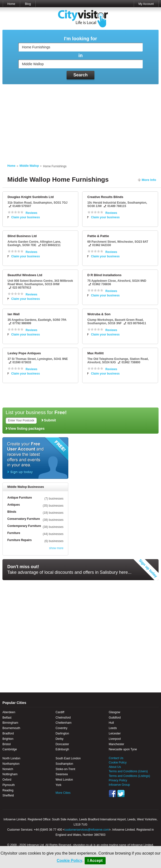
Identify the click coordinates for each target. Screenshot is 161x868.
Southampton (64, 764)
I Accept (95, 861)
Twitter (121, 794)
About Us (115, 767)
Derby (60, 739)
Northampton (11, 764)
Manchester (116, 744)
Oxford (7, 780)
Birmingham (10, 723)
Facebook (112, 794)
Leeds (113, 728)
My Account (146, 4)
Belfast (7, 718)
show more (56, 548)
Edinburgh (62, 749)
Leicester (115, 733)
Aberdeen (9, 712)
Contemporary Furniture (24, 526)
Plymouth (9, 785)
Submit (50, 420)
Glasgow (115, 712)
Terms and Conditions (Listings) (129, 776)
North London (11, 758)
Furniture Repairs (20, 540)
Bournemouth (11, 728)
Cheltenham (64, 723)
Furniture (14, 533)
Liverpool (115, 739)
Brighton (8, 739)
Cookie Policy (69, 861)
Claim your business (25, 217)
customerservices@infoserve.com (87, 830)
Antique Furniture (20, 498)
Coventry (61, 728)
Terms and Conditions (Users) (128, 771)
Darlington (62, 733)
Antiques (14, 505)
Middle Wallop (29, 166)
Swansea (62, 774)
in (80, 56)
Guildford (115, 718)
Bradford (8, 733)
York (59, 785)
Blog (28, 4)
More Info (149, 180)
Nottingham (10, 774)
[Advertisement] (80, 121)
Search (81, 75)
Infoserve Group (119, 785)
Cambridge (10, 749)
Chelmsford (63, 718)
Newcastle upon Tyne (123, 749)
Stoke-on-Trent (65, 769)
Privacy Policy (118, 780)
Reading (8, 790)
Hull (111, 723)
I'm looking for (80, 39)
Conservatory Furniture (24, 519)
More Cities (63, 793)
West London (64, 780)
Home (11, 4)
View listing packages (26, 429)
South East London (68, 758)
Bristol (7, 744)
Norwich (8, 769)
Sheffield (8, 795)
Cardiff (60, 712)
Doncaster (62, 744)
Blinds (12, 512)
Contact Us (116, 758)
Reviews (31, 213)
